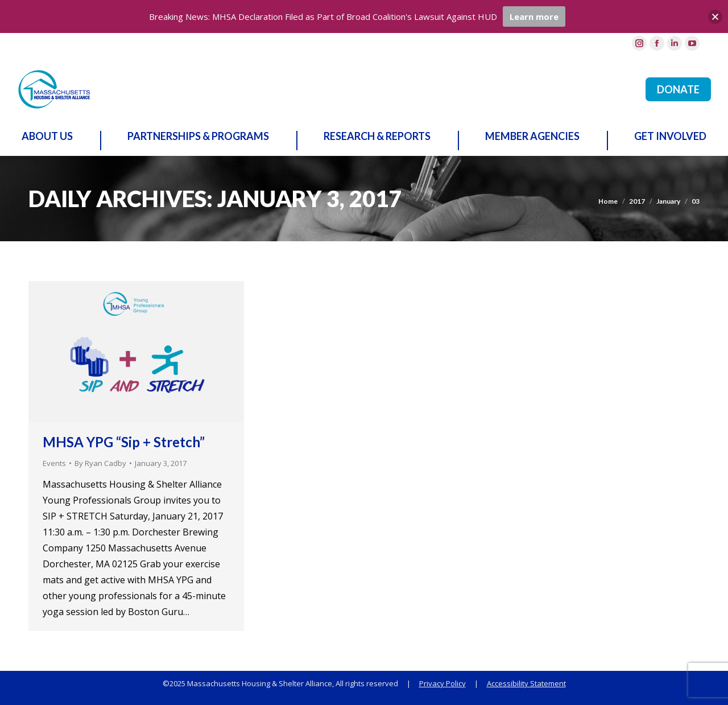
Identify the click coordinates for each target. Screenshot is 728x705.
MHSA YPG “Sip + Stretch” (124, 442)
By (100, 463)
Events (54, 463)
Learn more (534, 17)
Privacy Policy (442, 683)
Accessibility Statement (526, 683)
